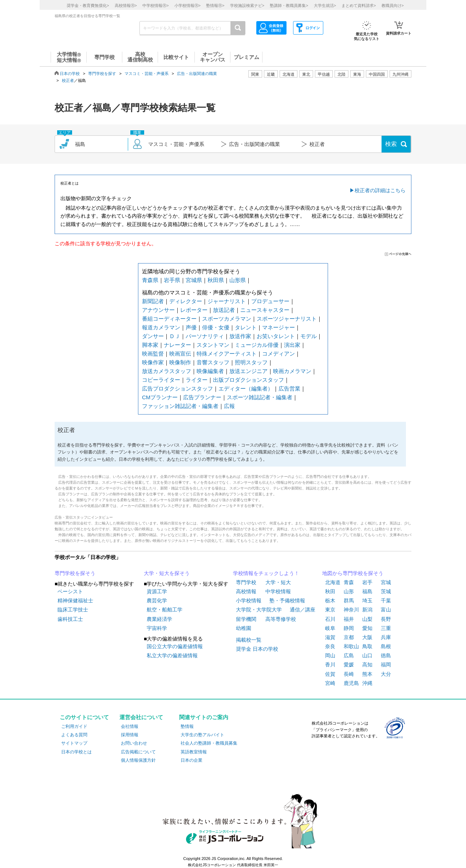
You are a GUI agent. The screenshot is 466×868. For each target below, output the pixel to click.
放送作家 (240, 336)
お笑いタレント (276, 336)
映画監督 (153, 354)
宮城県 (194, 280)
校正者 (68, 80)
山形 (349, 591)
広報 (229, 406)
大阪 (367, 637)
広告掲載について (138, 752)
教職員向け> (393, 5)
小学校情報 (249, 601)
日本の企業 (191, 760)
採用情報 (130, 735)
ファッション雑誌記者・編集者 (180, 406)
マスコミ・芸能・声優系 (147, 74)
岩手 (367, 582)
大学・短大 (278, 582)
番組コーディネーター (169, 319)
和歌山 (351, 646)
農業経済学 (159, 619)
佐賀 (330, 674)
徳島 (386, 655)
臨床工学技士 (73, 610)
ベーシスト (70, 591)
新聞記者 (153, 301)
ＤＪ (175, 336)
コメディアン (279, 354)
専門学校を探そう (75, 573)
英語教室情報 (194, 752)
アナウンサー (158, 310)
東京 (330, 610)
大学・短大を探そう (167, 573)
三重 (386, 628)
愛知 (367, 628)
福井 (349, 619)
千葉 (386, 601)
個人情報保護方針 (138, 760)
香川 (330, 665)
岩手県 (172, 280)
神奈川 (351, 610)
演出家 (292, 345)
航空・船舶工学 (165, 610)
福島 (367, 591)
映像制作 (180, 362)
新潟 (367, 610)
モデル (309, 336)
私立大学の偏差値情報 (172, 655)
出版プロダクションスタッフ (248, 380)
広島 (349, 655)
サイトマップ (74, 743)
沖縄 (367, 683)
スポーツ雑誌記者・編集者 (260, 397)
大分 (386, 674)
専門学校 (246, 582)
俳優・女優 (216, 327)
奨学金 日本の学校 (257, 649)
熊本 (367, 674)
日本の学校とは (76, 752)
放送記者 (224, 310)
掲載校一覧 (249, 640)
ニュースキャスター (265, 310)
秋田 (330, 591)
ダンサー (153, 336)
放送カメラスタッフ (167, 371)
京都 (349, 637)
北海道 (289, 74)
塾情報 (187, 726)
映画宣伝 (180, 354)
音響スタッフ (213, 362)
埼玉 (367, 601)
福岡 (386, 665)
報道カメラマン (161, 327)
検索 (391, 144)
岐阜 (330, 628)
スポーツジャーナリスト (287, 319)
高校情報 (246, 591)
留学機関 (246, 619)
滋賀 (330, 637)
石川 (330, 619)
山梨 (367, 619)
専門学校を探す (102, 74)
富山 (386, 610)
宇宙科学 (157, 628)
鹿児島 (351, 683)
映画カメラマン (292, 371)
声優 (191, 327)
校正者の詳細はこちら (380, 190)
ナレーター (177, 345)
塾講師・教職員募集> (289, 5)
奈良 (330, 646)
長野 (386, 619)
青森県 (150, 280)
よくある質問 (74, 735)
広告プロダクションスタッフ (177, 389)
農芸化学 (157, 601)
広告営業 (289, 389)
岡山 (330, 655)
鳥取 (367, 646)
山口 (367, 655)
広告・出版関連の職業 (197, 74)
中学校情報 (278, 591)
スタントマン (213, 345)
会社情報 (130, 726)
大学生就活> (325, 5)
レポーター (194, 310)
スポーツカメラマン (227, 319)
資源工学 (157, 591)
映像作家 (153, 362)
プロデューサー (270, 301)
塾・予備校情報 (287, 601)
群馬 (349, 601)
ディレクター (186, 301)
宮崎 (330, 683)
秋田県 (216, 280)
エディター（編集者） (246, 389)
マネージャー (279, 327)
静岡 (349, 628)
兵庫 (386, 637)
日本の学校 (70, 74)
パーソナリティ (205, 336)
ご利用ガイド (74, 726)
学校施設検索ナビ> (247, 5)
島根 (386, 646)
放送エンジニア (248, 371)
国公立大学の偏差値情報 (175, 646)
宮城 (386, 582)
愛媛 (349, 665)
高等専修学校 (281, 619)
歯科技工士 (70, 619)
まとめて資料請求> (359, 5)
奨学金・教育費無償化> (88, 5)
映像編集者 (210, 371)
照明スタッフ (251, 362)
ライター (197, 380)
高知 (367, 665)
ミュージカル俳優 (257, 345)
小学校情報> (187, 5)
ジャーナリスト (227, 301)
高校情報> (126, 5)
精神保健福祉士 (75, 601)
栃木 (330, 601)
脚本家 (150, 345)
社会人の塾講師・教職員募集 (209, 743)
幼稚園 (244, 628)
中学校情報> (155, 5)
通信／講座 (303, 610)
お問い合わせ (134, 743)
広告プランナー (202, 397)
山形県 (238, 280)
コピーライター (161, 380)
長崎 (349, 674)
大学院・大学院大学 (259, 610)
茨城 (386, 591)
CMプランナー (160, 397)
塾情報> (215, 5)
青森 (349, 582)
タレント (246, 327)
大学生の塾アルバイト (202, 735)
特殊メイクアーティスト (227, 354)
